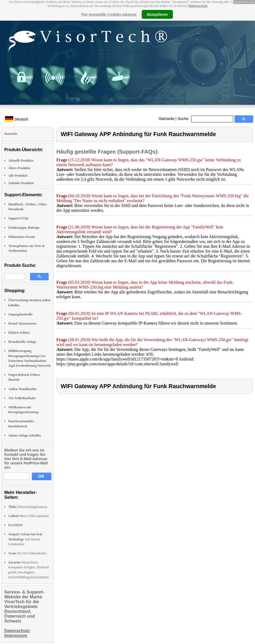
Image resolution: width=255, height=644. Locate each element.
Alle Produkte (18, 176)
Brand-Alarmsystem (22, 323)
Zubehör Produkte (21, 183)
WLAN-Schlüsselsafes (27, 553)
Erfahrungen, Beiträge (24, 228)
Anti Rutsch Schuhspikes (25, 539)
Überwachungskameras (28, 507)
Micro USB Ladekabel (28, 516)
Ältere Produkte (19, 168)
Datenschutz (198, 6)
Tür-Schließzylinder (22, 398)
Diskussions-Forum (22, 237)
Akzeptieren (157, 14)
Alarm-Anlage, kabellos (25, 435)
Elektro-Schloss (19, 333)
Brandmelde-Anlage (22, 342)
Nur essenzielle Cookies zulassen (109, 14)
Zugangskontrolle (20, 314)
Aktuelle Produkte (21, 161)
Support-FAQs (18, 218)
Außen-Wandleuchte (22, 389)
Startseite (167, 119)
